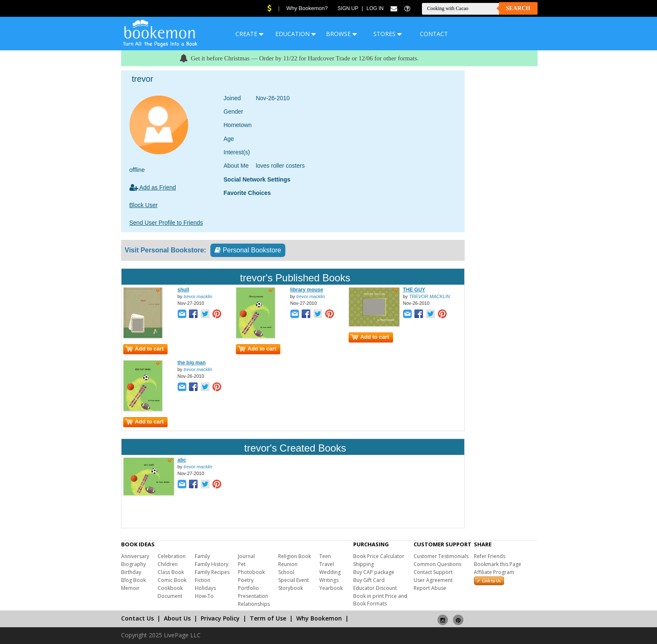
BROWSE (341, 34)
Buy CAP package (374, 572)
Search (518, 8)
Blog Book (133, 580)
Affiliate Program (494, 572)
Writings (329, 580)
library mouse (307, 290)
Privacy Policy (220, 618)
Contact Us (137, 618)
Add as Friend (153, 187)
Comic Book (172, 580)
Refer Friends (490, 556)
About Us (177, 618)
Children (168, 564)
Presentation (253, 596)
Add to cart (145, 349)
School (286, 572)
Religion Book (295, 556)
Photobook (251, 572)
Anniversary (135, 556)
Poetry (246, 580)
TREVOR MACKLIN (429, 296)
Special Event (294, 580)
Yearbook (331, 588)
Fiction (203, 580)
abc (182, 460)
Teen (325, 556)
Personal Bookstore (248, 250)
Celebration (172, 556)
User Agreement (433, 580)
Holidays (205, 588)
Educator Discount (375, 588)
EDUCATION (296, 34)
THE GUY (414, 290)
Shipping (363, 564)
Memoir (130, 588)
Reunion (288, 564)
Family (202, 556)
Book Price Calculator (379, 556)
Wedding (330, 572)
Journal (246, 556)
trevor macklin (198, 296)
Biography (133, 564)
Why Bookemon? (307, 8)
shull (184, 290)
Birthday (131, 572)
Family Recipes (212, 572)
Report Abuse (430, 588)
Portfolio (248, 588)
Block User (144, 205)
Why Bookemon (319, 618)
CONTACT (434, 34)
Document (170, 596)
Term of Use (268, 618)
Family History (212, 564)
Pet (242, 564)
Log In (375, 8)
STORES (388, 34)
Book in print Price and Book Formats (380, 600)
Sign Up (348, 8)
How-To (204, 596)
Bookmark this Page (498, 564)
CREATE (250, 34)
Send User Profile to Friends (166, 223)
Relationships (254, 604)
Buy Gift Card (369, 580)
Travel (327, 564)
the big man (192, 363)
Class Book (171, 572)
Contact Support (433, 572)
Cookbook (170, 588)
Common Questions (437, 564)
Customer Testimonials (441, 556)
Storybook (291, 588)
